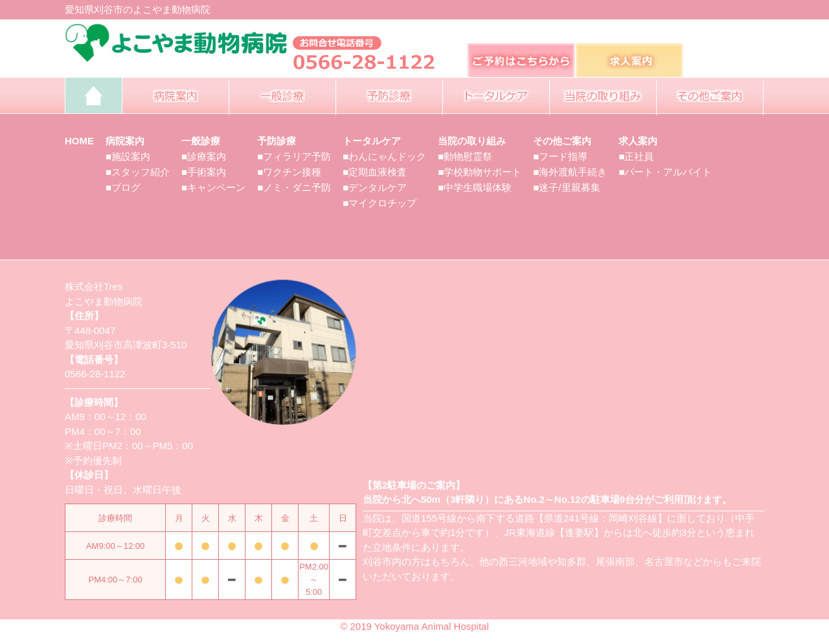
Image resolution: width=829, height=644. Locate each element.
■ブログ (123, 187)
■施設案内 (128, 156)
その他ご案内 (562, 141)
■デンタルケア (375, 187)
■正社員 (636, 156)
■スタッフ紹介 (138, 172)
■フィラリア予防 (294, 156)
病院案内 (125, 141)
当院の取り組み (472, 141)
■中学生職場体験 (475, 187)
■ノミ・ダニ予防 (294, 187)
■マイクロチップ (380, 203)
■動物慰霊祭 (465, 156)
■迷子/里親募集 (566, 187)
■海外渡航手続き (570, 172)
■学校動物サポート (480, 172)
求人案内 (638, 141)
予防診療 (277, 141)
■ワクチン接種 (289, 172)
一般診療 (201, 141)
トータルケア (372, 141)
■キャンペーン (213, 187)
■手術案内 (204, 172)
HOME (79, 141)
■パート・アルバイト (665, 172)
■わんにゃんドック (384, 156)
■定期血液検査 (375, 172)
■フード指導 (560, 156)
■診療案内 (204, 156)
